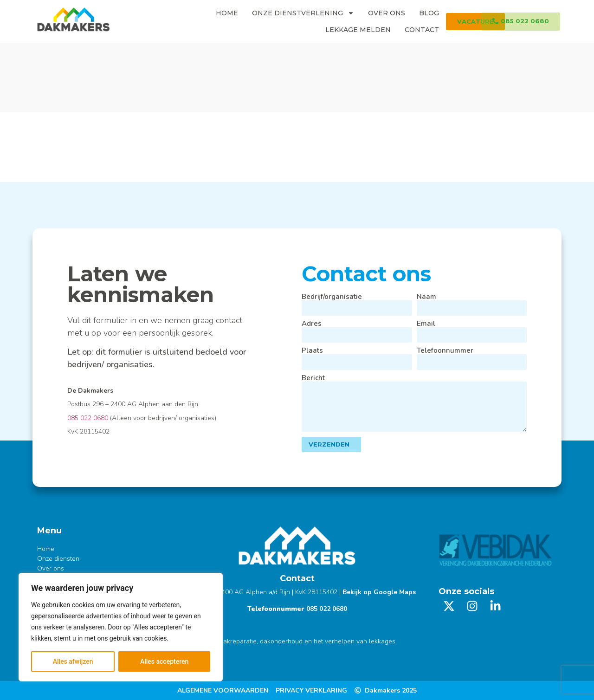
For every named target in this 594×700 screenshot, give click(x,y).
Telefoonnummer (445, 351)
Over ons (387, 13)
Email (426, 324)
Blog (429, 13)
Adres (312, 324)
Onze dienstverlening (303, 13)
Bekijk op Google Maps (379, 592)
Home (227, 13)
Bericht (313, 378)
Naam (426, 297)
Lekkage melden (358, 30)
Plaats (312, 351)
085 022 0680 (88, 418)
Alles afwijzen (73, 661)
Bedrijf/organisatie (332, 297)
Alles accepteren (164, 661)
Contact (422, 30)
